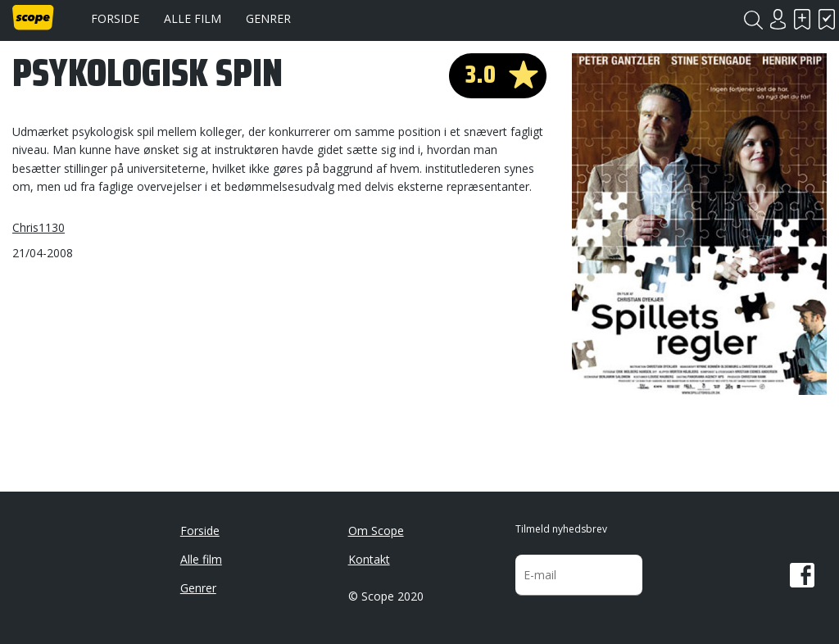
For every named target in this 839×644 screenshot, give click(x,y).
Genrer (268, 18)
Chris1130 (39, 227)
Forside (115, 18)
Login (778, 19)
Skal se (802, 19)
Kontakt (369, 559)
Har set (827, 19)
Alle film (193, 18)
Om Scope (376, 531)
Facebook (802, 575)
